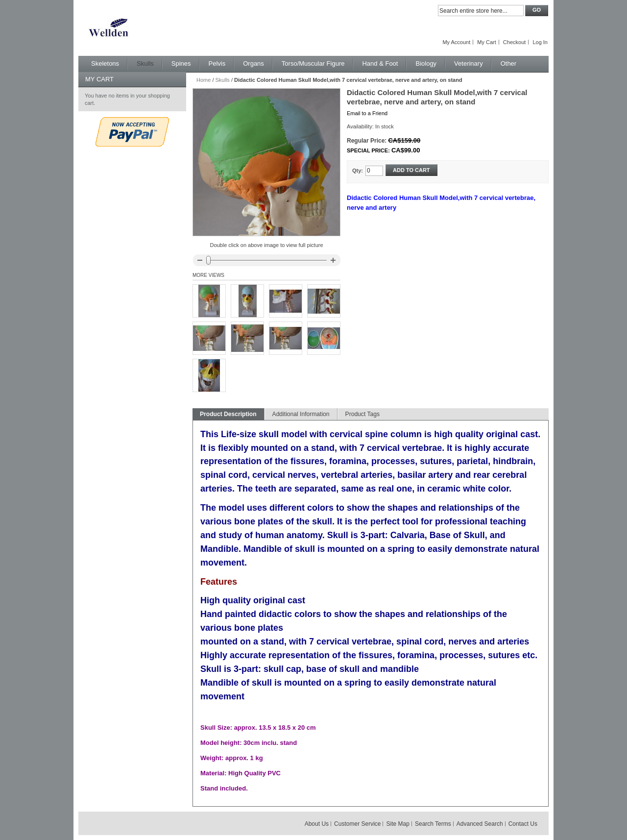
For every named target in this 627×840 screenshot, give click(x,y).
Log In (540, 42)
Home (204, 80)
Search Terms (433, 824)
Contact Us (523, 824)
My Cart (487, 42)
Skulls (223, 80)
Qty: (358, 171)
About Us (317, 824)
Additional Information (301, 414)
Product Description (228, 414)
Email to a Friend (367, 113)
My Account (456, 42)
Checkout (514, 42)
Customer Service (357, 824)
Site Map (398, 824)
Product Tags (362, 414)
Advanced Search (480, 824)
